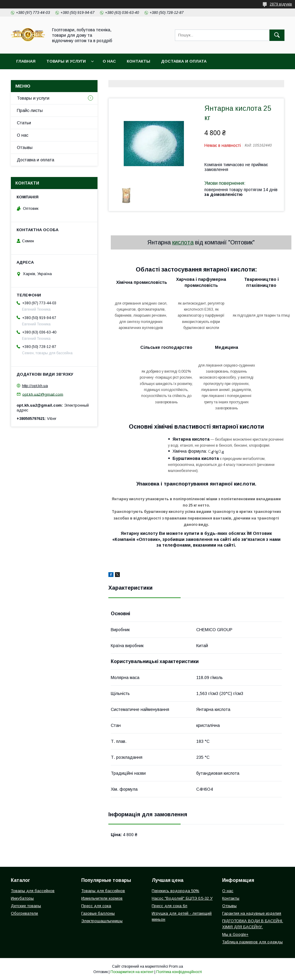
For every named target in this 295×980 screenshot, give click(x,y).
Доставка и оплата (184, 61)
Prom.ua (176, 966)
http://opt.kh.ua (35, 386)
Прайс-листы (30, 110)
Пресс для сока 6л (169, 906)
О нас (109, 61)
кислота (183, 242)
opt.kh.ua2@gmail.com (43, 394)
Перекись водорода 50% (175, 891)
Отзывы (25, 147)
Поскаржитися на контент (132, 972)
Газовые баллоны (98, 913)
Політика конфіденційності (179, 972)
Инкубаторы (22, 898)
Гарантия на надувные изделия (252, 913)
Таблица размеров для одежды (252, 942)
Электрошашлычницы (102, 921)
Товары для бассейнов (33, 891)
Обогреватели (24, 913)
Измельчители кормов (102, 898)
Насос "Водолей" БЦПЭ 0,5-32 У (182, 898)
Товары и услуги (66, 61)
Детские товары (26, 906)
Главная (26, 61)
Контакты (138, 61)
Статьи (24, 123)
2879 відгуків (281, 4)
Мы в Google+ (235, 934)
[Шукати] (277, 35)
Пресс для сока (96, 906)
